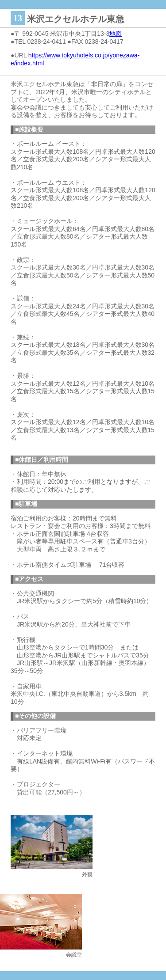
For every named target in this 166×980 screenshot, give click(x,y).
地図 (116, 34)
